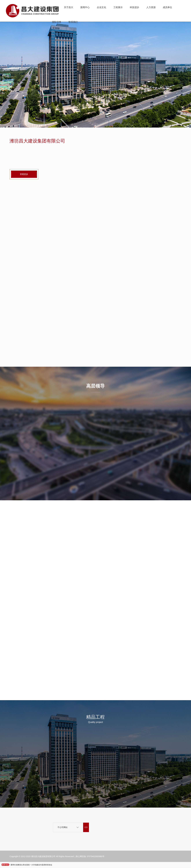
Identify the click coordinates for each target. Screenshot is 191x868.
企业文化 (102, 7)
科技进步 (134, 7)
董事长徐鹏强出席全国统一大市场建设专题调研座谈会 (31, 865)
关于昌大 (69, 7)
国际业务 (57, 22)
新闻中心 (85, 7)
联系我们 (73, 22)
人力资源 (151, 7)
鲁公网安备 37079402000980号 (90, 856)
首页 (54, 7)
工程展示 (118, 7)
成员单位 (167, 7)
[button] (96, 118)
